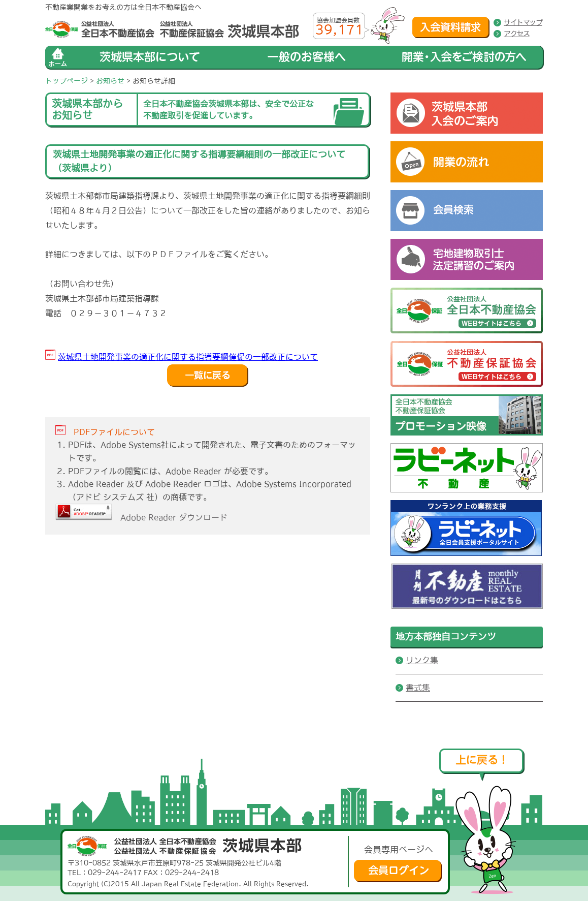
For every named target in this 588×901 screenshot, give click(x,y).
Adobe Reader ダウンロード (141, 517)
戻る (208, 376)
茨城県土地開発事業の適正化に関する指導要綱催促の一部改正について (188, 357)
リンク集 (422, 660)
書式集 (418, 688)
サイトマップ (523, 22)
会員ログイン (398, 871)
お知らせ (110, 81)
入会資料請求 (451, 27)
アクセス (516, 34)
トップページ (67, 81)
